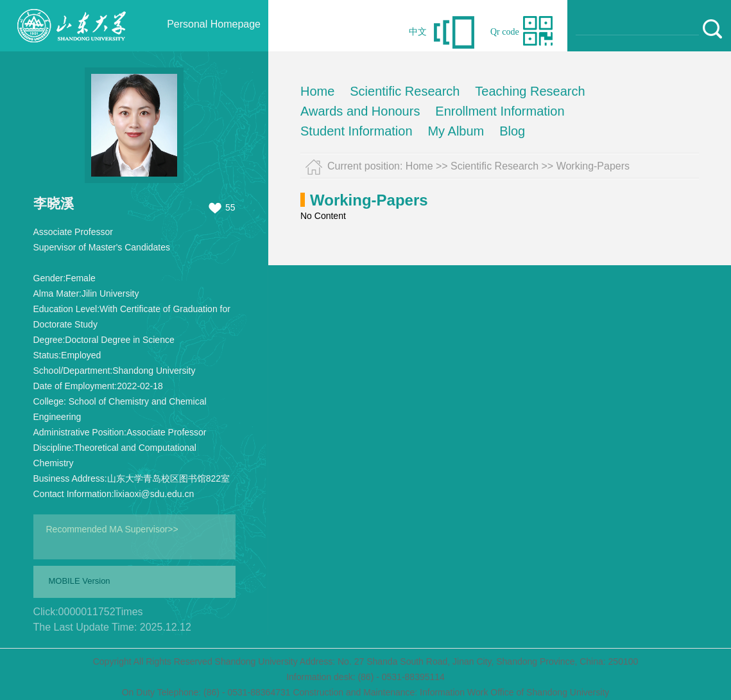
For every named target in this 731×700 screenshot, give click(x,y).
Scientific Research (405, 91)
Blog (512, 131)
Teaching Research (530, 91)
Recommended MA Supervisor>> (112, 529)
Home (317, 91)
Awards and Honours (360, 111)
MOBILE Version (80, 581)
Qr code (505, 32)
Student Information (357, 131)
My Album (456, 131)
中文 (418, 32)
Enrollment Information (500, 111)
